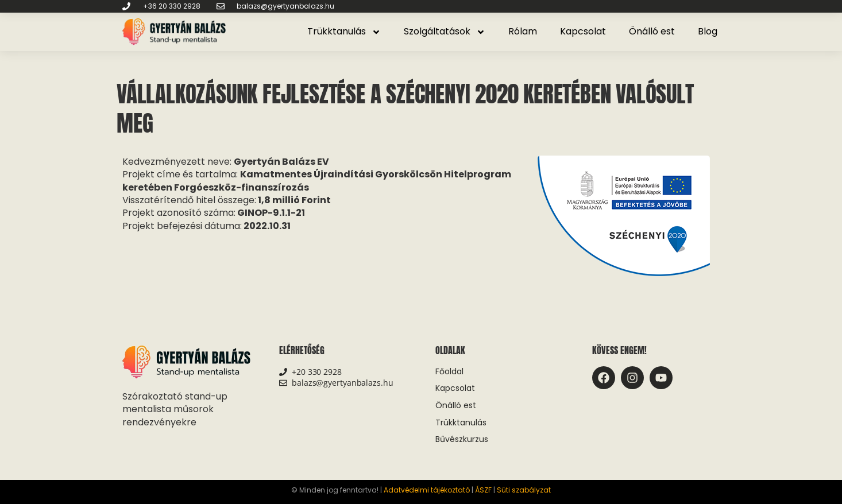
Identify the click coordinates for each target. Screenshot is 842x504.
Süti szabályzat (524, 490)
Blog (708, 31)
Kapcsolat (583, 31)
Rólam (523, 31)
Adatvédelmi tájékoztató (427, 490)
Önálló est (652, 31)
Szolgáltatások (445, 32)
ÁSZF (483, 490)
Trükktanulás (344, 32)
